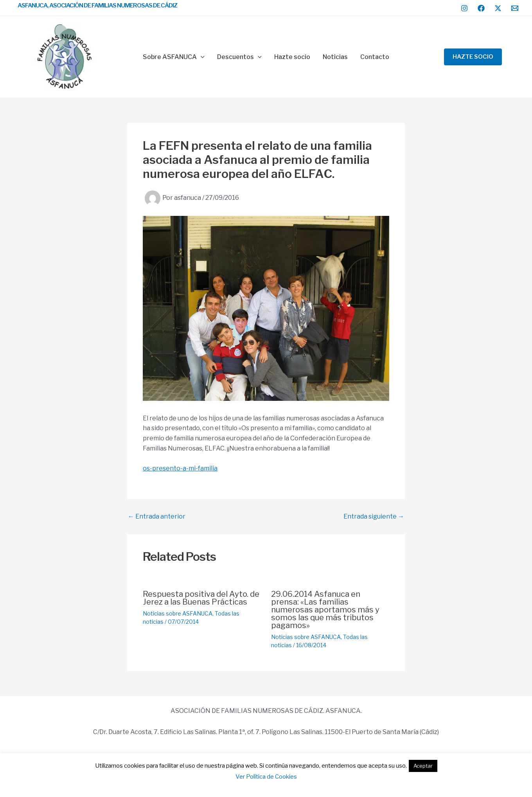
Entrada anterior (157, 517)
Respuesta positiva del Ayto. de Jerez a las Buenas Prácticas (201, 598)
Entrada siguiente (374, 517)
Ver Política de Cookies (266, 777)
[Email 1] (515, 8)
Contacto (375, 57)
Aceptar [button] (423, 766)
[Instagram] (464, 8)
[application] (201, 57)
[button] (473, 57)
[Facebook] (481, 8)
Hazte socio (292, 57)
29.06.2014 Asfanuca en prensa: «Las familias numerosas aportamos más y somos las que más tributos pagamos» (325, 610)
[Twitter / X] (498, 8)
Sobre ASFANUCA (174, 57)
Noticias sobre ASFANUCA (178, 613)
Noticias (335, 57)
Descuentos (239, 57)
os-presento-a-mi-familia (180, 468)
